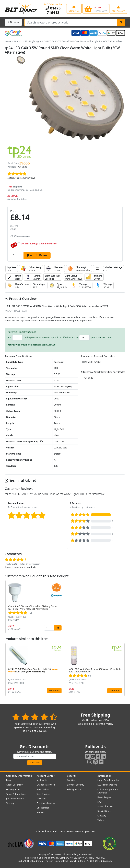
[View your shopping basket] (96, 9)
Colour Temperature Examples (108, 791)
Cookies (71, 780)
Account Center (46, 776)
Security (72, 776)
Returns (41, 812)
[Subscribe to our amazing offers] (35, 756)
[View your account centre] (119, 9)
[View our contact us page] (74, 9)
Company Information (19, 776)
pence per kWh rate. (101, 337)
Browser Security (76, 785)
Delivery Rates (13, 789)
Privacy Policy (74, 789)
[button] (123, 607)
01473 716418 (53, 10)
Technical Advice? (21, 481)
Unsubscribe (43, 808)
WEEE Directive (105, 806)
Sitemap (10, 803)
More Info (54, 691)
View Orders (43, 789)
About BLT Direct (15, 785)
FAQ (100, 802)
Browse (13, 22)
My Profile (42, 780)
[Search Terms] (71, 22)
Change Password (46, 785)
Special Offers (105, 811)
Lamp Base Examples (108, 780)
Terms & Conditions (16, 794)
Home (8, 41)
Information (105, 776)
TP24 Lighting (32, 41)
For (9, 337)
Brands (18, 41)
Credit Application (46, 803)
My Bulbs (41, 799)
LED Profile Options (107, 785)
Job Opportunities (15, 799)
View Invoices (44, 794)
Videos (101, 820)
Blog (9, 780)
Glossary (102, 816)
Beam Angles (104, 797)
